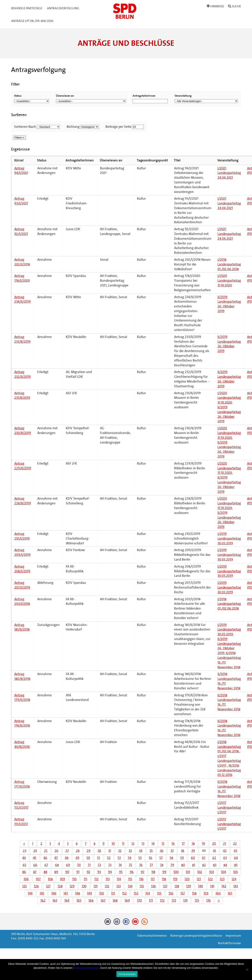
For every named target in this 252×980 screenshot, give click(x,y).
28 (78, 851)
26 (56, 851)
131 (96, 886)
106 (26, 879)
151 (113, 893)
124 (234, 879)
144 (30, 893)
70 (79, 865)
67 (46, 865)
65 (24, 865)
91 (78, 872)
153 (136, 893)
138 (177, 886)
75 (130, 865)
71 (89, 865)
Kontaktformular (230, 943)
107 (38, 879)
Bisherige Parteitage (27, 8)
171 (151, 900)
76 (141, 865)
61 (204, 858)
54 (130, 858)
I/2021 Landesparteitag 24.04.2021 (229, 173)
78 (162, 865)
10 (113, 844)
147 (66, 893)
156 (171, 893)
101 (188, 872)
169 (127, 900)
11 (123, 844)
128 (60, 886)
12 (133, 844)
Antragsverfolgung (63, 8)
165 (79, 900)
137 (165, 886)
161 (230, 893)
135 (142, 886)
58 (171, 858)
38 (183, 851)
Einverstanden (127, 974)
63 (225, 858)
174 (185, 900)
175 (197, 900)
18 (193, 844)
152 (124, 893)
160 (218, 893)
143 (236, 886)
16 (173, 844)
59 (182, 858)
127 (48, 886)
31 (110, 851)
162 (43, 900)
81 (194, 865)
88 (45, 872)
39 (193, 851)
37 (172, 851)
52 (109, 858)
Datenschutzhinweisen (86, 968)
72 (99, 865)
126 (36, 886)
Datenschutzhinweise (152, 936)
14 (153, 844)
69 (68, 865)
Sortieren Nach (25, 127)
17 (183, 844)
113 (108, 879)
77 (151, 865)
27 (67, 851)
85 (236, 865)
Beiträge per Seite (118, 127)
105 (236, 872)
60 (193, 858)
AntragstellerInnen (144, 96)
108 (50, 879)
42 (225, 851)
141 (212, 886)
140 (201, 886)
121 (199, 879)
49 (77, 858)
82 (204, 865)
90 (67, 872)
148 (78, 893)
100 (176, 872)
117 (153, 879)
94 (110, 872)
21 (225, 844)
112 (96, 879)
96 (132, 872)
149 (90, 893)
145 (42, 893)
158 (194, 893)
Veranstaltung (183, 96)
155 (159, 893)
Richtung (73, 127)
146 (54, 893)
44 (24, 858)
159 (206, 893)
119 (175, 879)
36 (162, 851)
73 (110, 865)
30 (99, 851)
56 (150, 858)
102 (200, 872)
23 (24, 851)
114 (119, 879)
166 (91, 900)
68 (57, 865)
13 (143, 844)
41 (214, 851)
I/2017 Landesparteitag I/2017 (229, 761)
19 (203, 844)
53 (119, 858)
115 (130, 879)
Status (18, 96)
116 (141, 879)
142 (224, 886)
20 (214, 844)
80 (183, 865)
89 (56, 872)
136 (153, 886)
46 (45, 858)
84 (225, 865)
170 (139, 900)
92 (88, 872)
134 (130, 886)
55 (140, 858)
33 (130, 851)
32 (120, 851)
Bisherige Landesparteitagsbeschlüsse (196, 936)
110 (74, 879)
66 (35, 865)
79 (172, 865)
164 (67, 900)
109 (62, 879)
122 (210, 879)
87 (35, 872)
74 (120, 865)
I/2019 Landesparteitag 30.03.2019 (229, 539)
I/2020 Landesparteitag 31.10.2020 (229, 281)
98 (153, 872)
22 (235, 844)
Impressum (233, 936)
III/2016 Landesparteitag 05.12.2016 (229, 770)
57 (161, 858)
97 (143, 872)
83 (215, 865)
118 (164, 879)
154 (148, 893)
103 (212, 872)
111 (85, 879)
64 (236, 858)
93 (99, 872)
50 (88, 858)
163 (55, 900)
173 (174, 900)
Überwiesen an (65, 96)
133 (119, 886)
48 (67, 858)
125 (24, 886)
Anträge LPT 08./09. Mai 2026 (32, 21)
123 (222, 879)
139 (189, 886)
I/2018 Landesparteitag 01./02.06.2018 (229, 264)
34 (141, 851)
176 (208, 900)
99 (164, 872)
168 (115, 900)
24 (35, 851)
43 (235, 851)
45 (35, 858)
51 (99, 858)
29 (89, 851)
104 (224, 872)
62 (214, 858)
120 (187, 879)
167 (103, 900)
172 (162, 900)
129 (72, 886)
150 (102, 893)
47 (56, 858)
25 (46, 851)
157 (183, 893)
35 (151, 851)
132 (107, 886)
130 (84, 886)
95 (121, 872)
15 (163, 844)
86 (24, 872)
